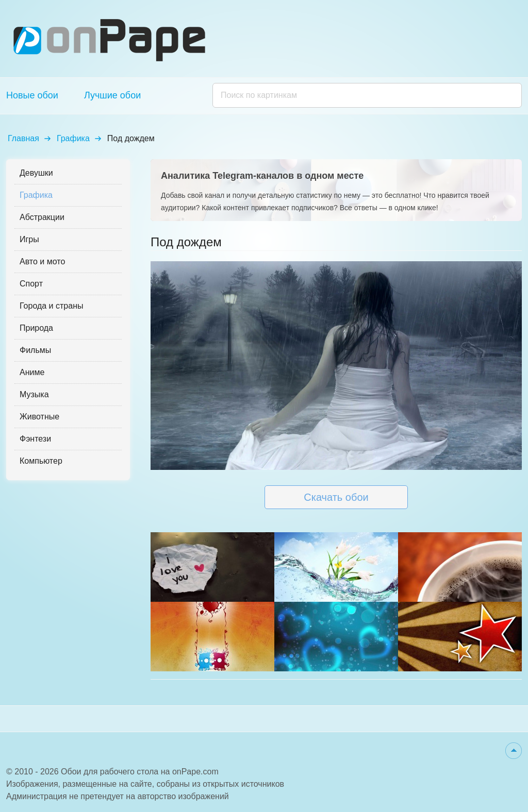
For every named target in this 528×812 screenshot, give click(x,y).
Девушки (36, 173)
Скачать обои (336, 497)
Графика (73, 138)
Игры (29, 239)
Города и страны (51, 306)
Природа (36, 328)
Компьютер (41, 461)
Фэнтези (35, 439)
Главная (23, 138)
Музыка (34, 394)
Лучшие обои (112, 95)
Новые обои (32, 95)
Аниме (32, 372)
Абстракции (42, 217)
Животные (39, 417)
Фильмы (35, 350)
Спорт (31, 284)
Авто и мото (42, 261)
